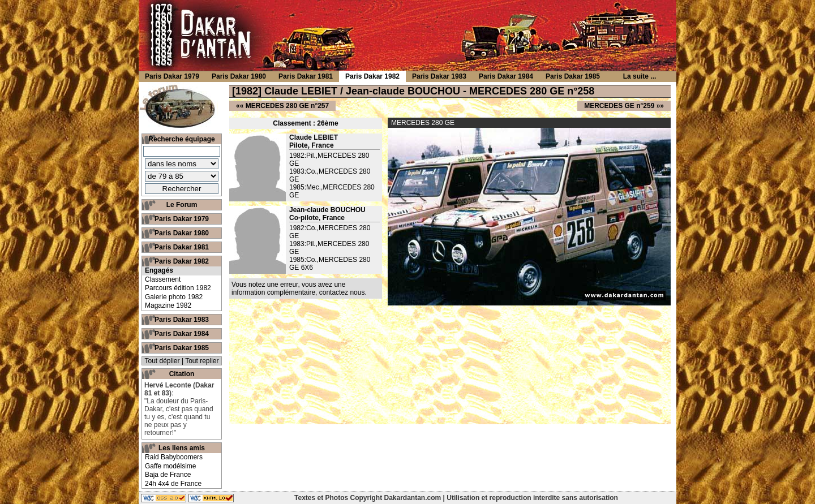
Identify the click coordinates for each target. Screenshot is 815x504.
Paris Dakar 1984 (182, 334)
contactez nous (342, 292)
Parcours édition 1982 (178, 288)
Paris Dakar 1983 (182, 320)
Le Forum (182, 205)
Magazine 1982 (168, 305)
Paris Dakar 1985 (182, 348)
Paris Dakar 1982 (182, 261)
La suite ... (640, 76)
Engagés (159, 270)
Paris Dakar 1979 (182, 219)
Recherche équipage (181, 139)
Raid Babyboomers (174, 457)
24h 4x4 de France (173, 484)
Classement (163, 279)
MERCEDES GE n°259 (619, 106)
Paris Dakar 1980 (182, 233)
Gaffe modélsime (171, 466)
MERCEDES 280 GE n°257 (288, 106)
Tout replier (202, 361)
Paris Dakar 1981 (182, 247)
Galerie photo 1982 (174, 297)
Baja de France (168, 475)
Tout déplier (162, 361)
